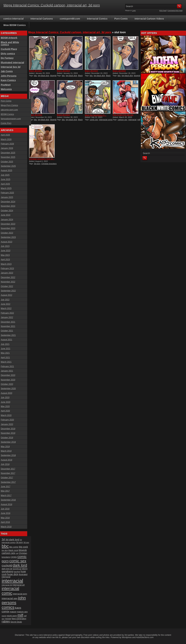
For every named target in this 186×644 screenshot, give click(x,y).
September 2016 (8, 500)
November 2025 (8, 157)
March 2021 (6, 362)
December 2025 (8, 153)
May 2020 (5, 407)
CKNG (14, 557)
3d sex (26, 542)
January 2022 (7, 317)
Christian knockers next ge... (42, 159)
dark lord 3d (7, 569)
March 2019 (6, 451)
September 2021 (8, 335)
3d (3, 540)
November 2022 (8, 282)
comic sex (94, 120)
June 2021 (6, 349)
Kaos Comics (8, 80)
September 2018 (8, 455)
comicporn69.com (70, 19)
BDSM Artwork (9, 38)
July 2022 (5, 300)
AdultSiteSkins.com (145, 637)
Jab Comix (7, 71)
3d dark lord (12, 540)
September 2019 (8, 442)
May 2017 (5, 491)
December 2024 (8, 202)
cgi (17, 553)
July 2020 (5, 398)
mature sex (22, 612)
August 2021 (7, 340)
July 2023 (5, 246)
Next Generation (19, 619)
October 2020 (7, 384)
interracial (132, 120)
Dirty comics (8, 54)
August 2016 (7, 505)
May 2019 (5, 447)
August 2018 (7, 460)
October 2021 (7, 331)
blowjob (23, 550)
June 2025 (6, 179)
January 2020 (7, 424)
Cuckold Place (9, 49)
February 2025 (7, 193)
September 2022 (8, 291)
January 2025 (7, 197)
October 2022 (7, 286)
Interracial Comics (97, 19)
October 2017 (7, 478)
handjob (17, 572)
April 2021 (5, 358)
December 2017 (8, 469)
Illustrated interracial (13, 63)
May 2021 (5, 353)
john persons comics (14, 603)
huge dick (13, 574)
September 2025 (8, 166)
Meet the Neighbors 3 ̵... (96, 115)
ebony (25, 569)
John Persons (9, 76)
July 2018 (5, 464)
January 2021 (7, 371)
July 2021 (5, 344)
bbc (35, 76)
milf (139, 120)
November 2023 (8, 228)
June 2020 (6, 402)
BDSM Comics (7, 114)
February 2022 (7, 313)
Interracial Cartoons (42, 19)
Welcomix (6, 89)
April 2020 (5, 411)
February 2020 (7, 420)
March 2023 (6, 264)
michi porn (12, 616)
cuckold (7, 565)
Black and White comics (10, 44)
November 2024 (8, 206)
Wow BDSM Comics (15, 25)
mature (13, 612)
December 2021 (8, 322)
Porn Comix (121, 19)
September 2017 (8, 482)
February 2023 (7, 269)
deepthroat (17, 569)
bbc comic (14, 547)
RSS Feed (163, 11)
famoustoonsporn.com (11, 119)
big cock (23, 547)
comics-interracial (14, 19)
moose (8, 619)
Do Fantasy (7, 58)
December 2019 (8, 429)
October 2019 (7, 438)
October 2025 (7, 162)
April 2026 (5, 135)
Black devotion (36, 71)
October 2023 (7, 233)
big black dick (44, 76)
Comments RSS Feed (175, 11)
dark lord (20, 565)
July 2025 (5, 175)
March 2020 (6, 415)
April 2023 (5, 260)
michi (4, 616)
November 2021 (8, 326)
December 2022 (8, 277)
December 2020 (8, 375)
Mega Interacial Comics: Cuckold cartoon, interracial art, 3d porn (52, 5)
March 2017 (6, 496)
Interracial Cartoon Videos (149, 19)
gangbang (7, 571)
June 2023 (6, 251)
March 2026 (6, 139)
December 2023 (8, 224)
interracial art (19, 585)
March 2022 (6, 309)
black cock (13, 550)
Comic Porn (6, 123)
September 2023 (8, 237)
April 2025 (5, 184)
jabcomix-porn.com (9, 110)
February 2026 (7, 144)
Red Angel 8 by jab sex (123, 115)
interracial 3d (7, 585)
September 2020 (8, 389)
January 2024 (7, 220)
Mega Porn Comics (9, 105)
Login (134, 11)
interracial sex (10, 598)
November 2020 (8, 380)
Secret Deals (16, 622)
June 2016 (6, 513)
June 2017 (6, 487)
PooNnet (6, 85)
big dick (5, 550)
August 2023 (7, 242)
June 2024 (6, 215)
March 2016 (6, 527)
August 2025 (7, 171)
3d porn (37, 164)
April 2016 (5, 522)
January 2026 (7, 148)
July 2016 (5, 509)
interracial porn (20, 594)
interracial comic (106, 120)
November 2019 (8, 433)
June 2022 (6, 304)
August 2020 (7, 393)
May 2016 (5, 518)
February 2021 (7, 367)
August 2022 (7, 295)
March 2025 (6, 188)
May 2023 (5, 255)
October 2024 (7, 211)
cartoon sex (122, 120)
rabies (6, 622)
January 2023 (7, 273)
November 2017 (8, 473)
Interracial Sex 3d (11, 67)
